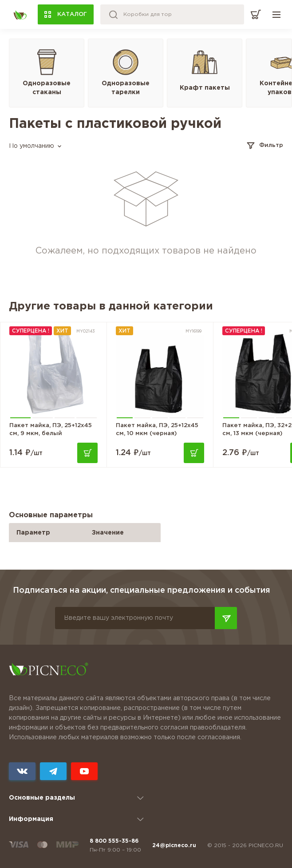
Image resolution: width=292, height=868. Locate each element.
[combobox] (35, 146)
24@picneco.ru (174, 846)
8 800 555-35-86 (114, 841)
